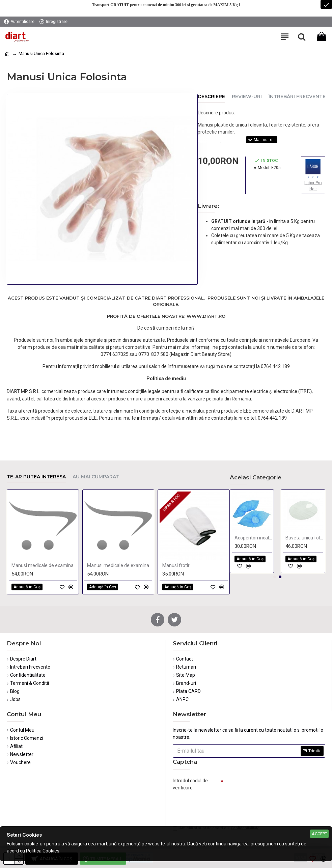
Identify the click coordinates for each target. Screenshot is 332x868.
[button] (275, 577)
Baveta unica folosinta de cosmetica (304, 538)
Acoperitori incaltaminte (253, 538)
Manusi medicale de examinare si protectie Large (44, 565)
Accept (320, 834)
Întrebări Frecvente (297, 97)
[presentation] (220, 805)
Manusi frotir (176, 565)
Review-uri (247, 97)
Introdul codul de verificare (190, 784)
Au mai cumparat (96, 477)
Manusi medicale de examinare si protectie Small (120, 565)
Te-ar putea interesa (36, 477)
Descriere (211, 97)
